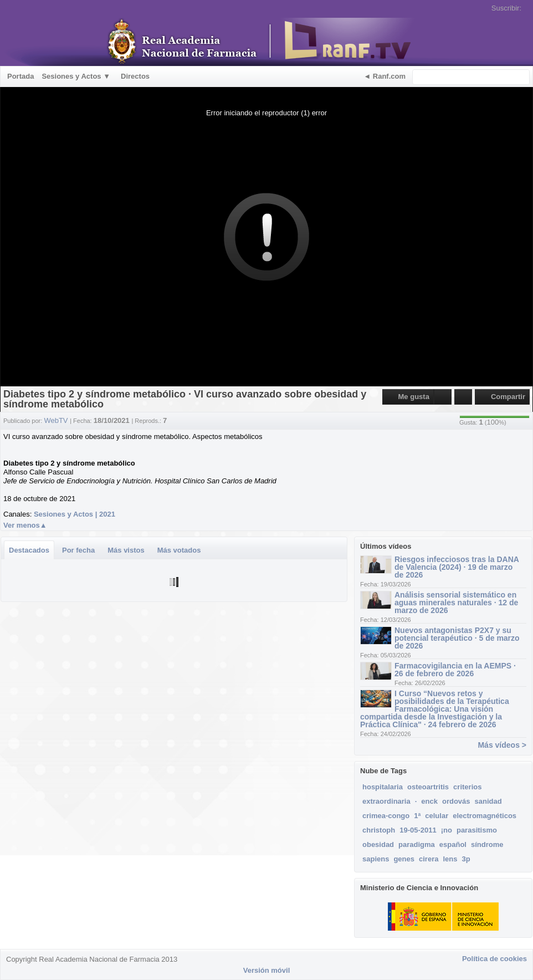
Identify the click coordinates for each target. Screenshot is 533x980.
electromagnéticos (485, 816)
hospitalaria (383, 787)
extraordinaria (386, 801)
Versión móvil (267, 970)
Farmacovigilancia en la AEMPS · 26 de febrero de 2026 (455, 670)
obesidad (378, 844)
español (453, 844)
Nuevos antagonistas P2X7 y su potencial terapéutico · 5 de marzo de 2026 (457, 638)
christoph (379, 830)
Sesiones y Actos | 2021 (75, 514)
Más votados (179, 550)
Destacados (29, 550)
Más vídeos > (502, 745)
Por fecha (78, 550)
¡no (447, 830)
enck (429, 801)
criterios (467, 787)
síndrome (487, 844)
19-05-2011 (418, 830)
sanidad (488, 801)
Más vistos (126, 550)
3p (466, 859)
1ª (417, 816)
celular (437, 816)
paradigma (417, 844)
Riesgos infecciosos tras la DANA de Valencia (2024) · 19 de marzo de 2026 (457, 567)
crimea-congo (386, 816)
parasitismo (477, 830)
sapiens (376, 859)
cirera (429, 859)
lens (450, 859)
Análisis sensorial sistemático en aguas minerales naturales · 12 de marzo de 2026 (456, 603)
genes (404, 859)
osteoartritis (428, 787)
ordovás (456, 801)
